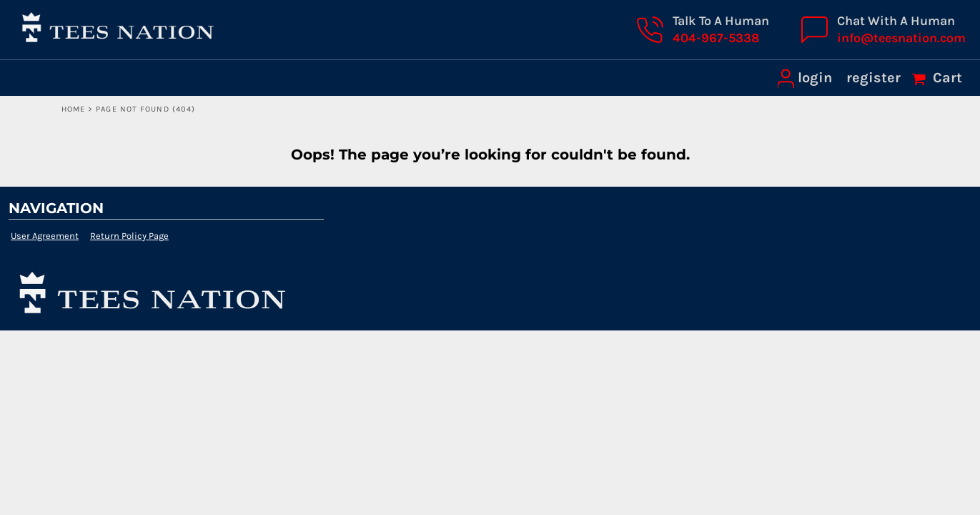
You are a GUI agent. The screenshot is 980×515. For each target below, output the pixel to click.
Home (73, 109)
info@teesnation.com (901, 38)
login (815, 78)
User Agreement (45, 236)
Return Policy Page (129, 236)
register (873, 78)
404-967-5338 (716, 38)
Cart (946, 78)
